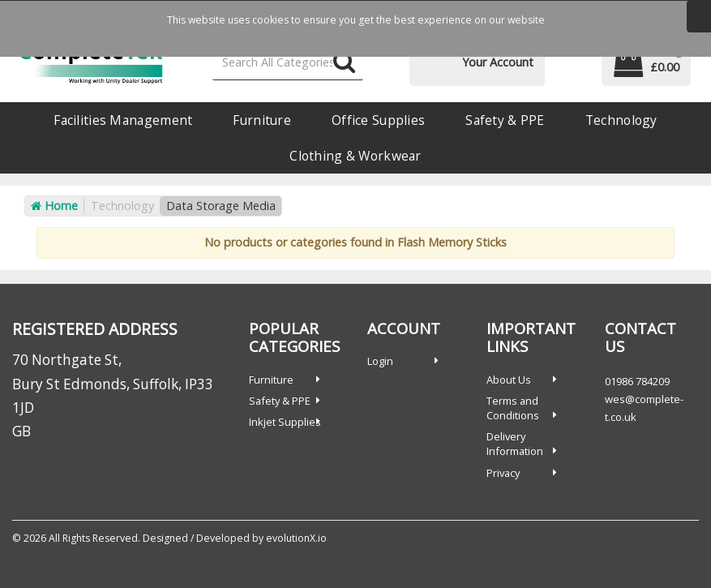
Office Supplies (378, 120)
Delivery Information (515, 444)
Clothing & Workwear (355, 156)
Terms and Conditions (513, 408)
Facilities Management (123, 120)
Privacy (503, 473)
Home (54, 206)
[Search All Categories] (288, 63)
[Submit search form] (344, 63)
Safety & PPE (505, 120)
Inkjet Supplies (285, 422)
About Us (509, 380)
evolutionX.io (296, 538)
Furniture (262, 120)
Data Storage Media (221, 206)
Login (380, 361)
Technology (621, 120)
